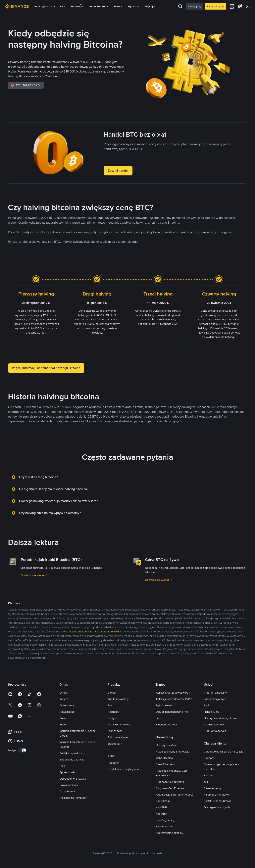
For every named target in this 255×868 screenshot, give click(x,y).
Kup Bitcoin (163, 801)
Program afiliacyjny (215, 693)
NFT (110, 750)
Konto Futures (99, 6)
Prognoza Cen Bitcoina (170, 782)
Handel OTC (211, 712)
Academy (113, 712)
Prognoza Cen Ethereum (171, 788)
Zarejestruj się (216, 6)
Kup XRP (161, 814)
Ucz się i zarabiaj (166, 745)
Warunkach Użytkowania (77, 631)
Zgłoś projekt (164, 705)
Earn (119, 6)
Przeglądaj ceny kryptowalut (173, 752)
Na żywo (113, 718)
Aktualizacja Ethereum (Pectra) (174, 795)
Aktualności (67, 712)
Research (113, 763)
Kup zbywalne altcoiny (169, 833)
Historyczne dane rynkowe (220, 718)
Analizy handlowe (215, 724)
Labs (159, 718)
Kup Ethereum (165, 826)
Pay (110, 705)
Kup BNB (161, 807)
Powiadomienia (69, 785)
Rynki (63, 6)
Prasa (63, 718)
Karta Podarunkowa (119, 724)
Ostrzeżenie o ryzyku (73, 779)
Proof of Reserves (215, 731)
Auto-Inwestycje (118, 737)
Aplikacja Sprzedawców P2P (173, 693)
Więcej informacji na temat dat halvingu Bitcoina (46, 368)
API (206, 782)
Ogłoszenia (67, 705)
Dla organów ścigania (217, 807)
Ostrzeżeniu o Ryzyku (109, 631)
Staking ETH (115, 744)
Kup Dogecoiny (165, 820)
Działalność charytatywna (123, 769)
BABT (111, 756)
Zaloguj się (195, 6)
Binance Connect (166, 724)
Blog (62, 766)
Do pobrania (67, 791)
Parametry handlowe (216, 795)
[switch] (22, 750)
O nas (63, 693)
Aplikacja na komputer (73, 798)
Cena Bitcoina (164, 758)
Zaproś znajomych (215, 699)
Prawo (63, 724)
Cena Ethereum (165, 764)
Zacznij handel (118, 171)
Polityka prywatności (72, 753)
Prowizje (209, 775)
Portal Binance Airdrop (218, 801)
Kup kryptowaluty (44, 6)
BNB (207, 705)
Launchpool (115, 731)
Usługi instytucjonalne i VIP (173, 712)
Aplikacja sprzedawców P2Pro (174, 699)
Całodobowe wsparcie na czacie (224, 752)
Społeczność (68, 772)
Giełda (112, 693)
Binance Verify (213, 788)
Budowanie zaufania (72, 759)
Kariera (64, 699)
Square (134, 6)
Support (209, 758)
